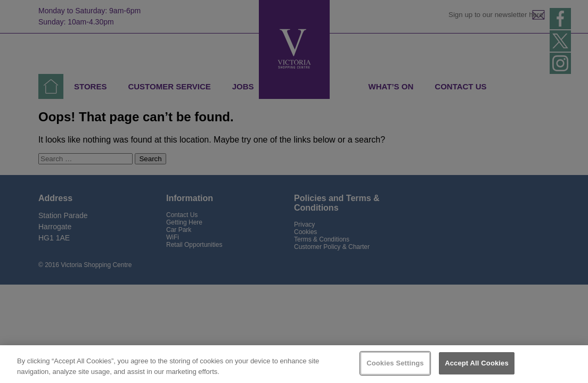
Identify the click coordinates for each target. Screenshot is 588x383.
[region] (294, 364)
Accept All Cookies (477, 363)
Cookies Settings (395, 363)
